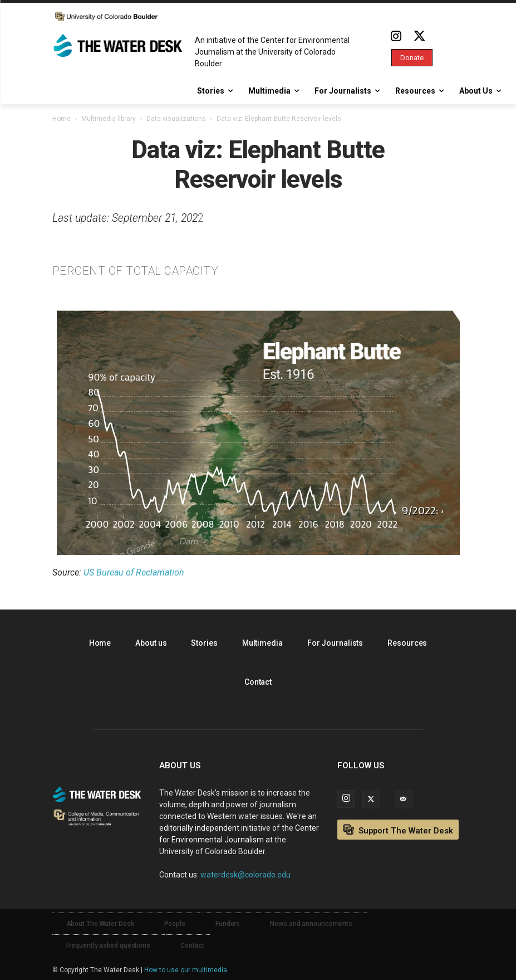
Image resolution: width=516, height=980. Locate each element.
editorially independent (199, 828)
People (175, 924)
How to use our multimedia (186, 970)
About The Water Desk (100, 924)
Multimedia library (109, 119)
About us (151, 643)
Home (62, 119)
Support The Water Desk (398, 830)
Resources (407, 643)
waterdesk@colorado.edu (245, 875)
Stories (204, 643)
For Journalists (335, 643)
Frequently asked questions (108, 945)
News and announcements (311, 924)
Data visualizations (176, 119)
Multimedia (262, 643)
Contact (258, 682)
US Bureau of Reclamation (134, 572)
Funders (228, 924)
